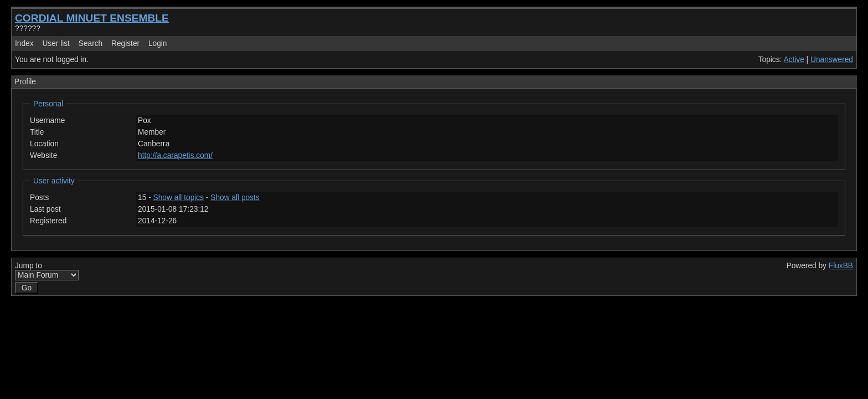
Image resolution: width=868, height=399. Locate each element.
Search (91, 44)
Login (158, 44)
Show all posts (235, 198)
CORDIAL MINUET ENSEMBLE (92, 18)
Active (794, 60)
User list (56, 44)
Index (24, 44)
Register (125, 44)
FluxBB (841, 266)
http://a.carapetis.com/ (175, 155)
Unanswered (832, 60)
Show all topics (179, 198)
